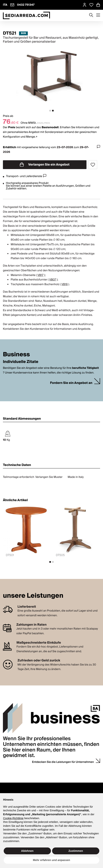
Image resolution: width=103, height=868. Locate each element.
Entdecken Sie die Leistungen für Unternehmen (63, 762)
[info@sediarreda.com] (12, 5)
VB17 (41, 275)
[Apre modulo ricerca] (91, 15)
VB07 (53, 280)
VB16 (65, 284)
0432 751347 (26, 5)
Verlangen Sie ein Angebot (45, 165)
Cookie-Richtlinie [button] (13, 818)
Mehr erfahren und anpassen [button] (51, 860)
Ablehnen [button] (27, 851)
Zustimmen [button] (76, 851)
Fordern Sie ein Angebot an (71, 383)
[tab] (50, 111)
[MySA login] (85, 5)
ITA (5, 5)
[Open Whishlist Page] (91, 5)
